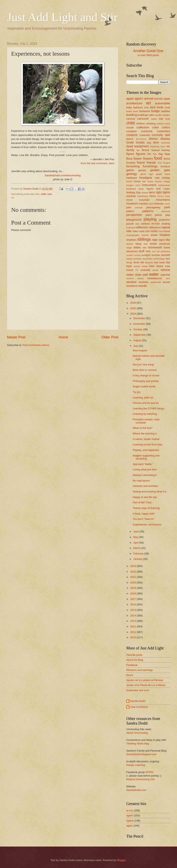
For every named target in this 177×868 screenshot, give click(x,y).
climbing (151, 124)
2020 (133, 583)
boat (168, 107)
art (149, 103)
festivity (166, 150)
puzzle (130, 224)
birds (160, 107)
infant (138, 185)
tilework (149, 263)
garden (155, 170)
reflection (142, 227)
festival (156, 150)
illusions (159, 182)
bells (147, 108)
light (159, 192)
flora (129, 158)
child (43, 194)
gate (167, 170)
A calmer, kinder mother (146, 439)
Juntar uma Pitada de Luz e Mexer (146, 685)
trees (160, 266)
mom (167, 196)
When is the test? (142, 428)
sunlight (146, 255)
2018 (133, 593)
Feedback (132, 665)
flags (167, 154)
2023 (133, 566)
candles (166, 115)
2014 (133, 616)
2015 (133, 610)
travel (145, 266)
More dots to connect (145, 370)
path (167, 207)
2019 (133, 588)
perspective (134, 215)
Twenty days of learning (146, 508)
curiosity (157, 135)
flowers (148, 158)
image (167, 181)
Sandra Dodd (138, 701)
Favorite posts (134, 655)
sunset (166, 255)
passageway (153, 207)
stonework (155, 247)
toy (168, 262)
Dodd (130, 142)
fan (138, 150)
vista (138, 275)
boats (129, 111)
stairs (137, 247)
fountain (131, 163)
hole (157, 178)
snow (153, 244)
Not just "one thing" (143, 365)
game (130, 170)
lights (166, 192)
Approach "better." (143, 464)
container (132, 131)
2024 (133, 314)
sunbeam (165, 251)
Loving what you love (145, 469)
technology (159, 259)
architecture (134, 103)
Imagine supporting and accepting (146, 457)
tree (50, 194)
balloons (138, 107)
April (136, 543)
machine (131, 196)
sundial (130, 255)
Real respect (140, 350)
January (138, 559)
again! (139, 98)
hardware (132, 178)
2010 (133, 637)
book (136, 111)
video (130, 275)
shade (154, 235)
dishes (153, 139)
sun (148, 251)
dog (149, 143)
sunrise (156, 255)
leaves (145, 193)
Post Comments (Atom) (36, 345)
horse (129, 181)
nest (151, 204)
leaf (158, 189)
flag (161, 154)
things (129, 263)
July (136, 346)
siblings (144, 239)
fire (149, 154)
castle (154, 119)
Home (63, 337)
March (137, 548)
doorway (166, 143)
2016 (133, 604)
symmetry (148, 259)
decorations (141, 139)
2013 (133, 621)
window (131, 282)
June (136, 531)
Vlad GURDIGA (139, 707)
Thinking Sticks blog (138, 744)
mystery (143, 204)
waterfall (165, 275)
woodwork (132, 286)
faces (163, 147)
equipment (141, 146)
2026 (133, 303)
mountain (144, 200)
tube (168, 266)
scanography (133, 235)
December (140, 318)
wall (145, 275)
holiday (166, 178)
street (167, 248)
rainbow (145, 224)
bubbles (166, 111)
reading (166, 224)
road (141, 231)
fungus (167, 163)
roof (161, 231)
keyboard (131, 189)
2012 (133, 626)
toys (129, 266)
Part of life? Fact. (142, 502)
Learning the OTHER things (148, 408)
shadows (131, 240)
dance (130, 139)
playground (134, 219)
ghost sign (147, 174)
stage (129, 248)
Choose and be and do (146, 403)
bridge (155, 111)
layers (150, 189)
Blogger (121, 860)
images (130, 185)
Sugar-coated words (144, 386)
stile (144, 248)
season (145, 235)
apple (167, 99)
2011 (133, 632)
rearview (131, 228)
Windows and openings (140, 670)
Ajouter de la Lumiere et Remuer (145, 680)
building (132, 115)
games (142, 170)
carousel (143, 119)
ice (144, 181)
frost (160, 163)
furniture (165, 166)
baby (129, 107)
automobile (162, 103)
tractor (137, 266)
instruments (164, 185)
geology (132, 174)
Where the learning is (145, 434)
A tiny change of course (146, 375)
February (139, 554)
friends (151, 162)
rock (147, 231)
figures (141, 154)
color (156, 127)
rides (135, 231)
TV (137, 270)
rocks (154, 231)
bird (153, 107)
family (130, 150)
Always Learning (136, 765)
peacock (166, 211)
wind (168, 279)
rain (137, 224)
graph (159, 174)
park (129, 207)
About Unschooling (137, 733)
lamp (141, 189)
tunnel (130, 270)
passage (139, 208)
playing (150, 219)
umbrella (145, 270)
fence (146, 150)
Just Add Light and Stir (62, 17)
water (154, 274)
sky (168, 240)
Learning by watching (145, 414)
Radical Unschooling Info (140, 779)
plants (158, 215)
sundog (137, 255)
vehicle (165, 270)
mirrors (160, 196)
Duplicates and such (138, 690)
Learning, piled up (143, 398)
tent (168, 259)
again (130, 98)
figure (130, 154)
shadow (165, 235)
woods (166, 282)
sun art (156, 251)
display (165, 139)
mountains (163, 200)
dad (167, 135)
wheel (140, 278)
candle (158, 115)
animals (159, 99)
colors (166, 127)
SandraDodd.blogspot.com (141, 754)
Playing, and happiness (146, 450)
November (140, 324)
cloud (167, 124)
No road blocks (141, 481)
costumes (163, 131)
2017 (133, 599)
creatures (145, 135)
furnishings (150, 166)
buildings (143, 115)
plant (149, 215)
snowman (165, 244)
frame (141, 162)
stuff (142, 251)
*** (13, 198)
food (158, 158)
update (156, 270)
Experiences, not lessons (147, 525)
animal (149, 98)
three (137, 262)
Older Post (110, 337)
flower (138, 158)
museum (132, 203)
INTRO (150, 772)
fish (155, 154)
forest (167, 159)
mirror (153, 196)
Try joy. (137, 392)
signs (162, 240)
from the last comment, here (97, 163)
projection (164, 220)
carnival (131, 119)
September (140, 335)
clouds (130, 127)
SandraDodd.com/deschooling (63, 175)
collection (143, 127)
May (136, 537)
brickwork (145, 111)
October (138, 329)
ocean (167, 204)
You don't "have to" (143, 519)
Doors (130, 675)
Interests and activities (145, 486)
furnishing (133, 166)
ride (129, 231)
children (141, 124)
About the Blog (135, 660)
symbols (137, 259)
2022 (133, 572)
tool (156, 262)
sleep (139, 244)
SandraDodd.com (136, 790)
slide (146, 244)
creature (132, 135)
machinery (143, 196)
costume (147, 131)
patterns (148, 211)
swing (129, 259)
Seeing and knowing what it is (150, 492)
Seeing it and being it (145, 475)
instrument (149, 185)
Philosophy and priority (146, 381)
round (167, 231)
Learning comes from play (147, 444)
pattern (130, 211)
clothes (160, 124)
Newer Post (16, 337)
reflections (155, 227)
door (156, 142)
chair (168, 119)
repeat (166, 227)
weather (130, 279)
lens (152, 192)
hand (167, 174)
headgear (146, 178)
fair (168, 146)
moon (129, 200)
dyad (130, 146)
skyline (130, 244)
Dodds (140, 142)
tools (162, 262)
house (137, 181)
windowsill (156, 282)
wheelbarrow (155, 278)
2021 (133, 577)
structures (132, 251)
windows (143, 282)
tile (142, 262)
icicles (150, 181)
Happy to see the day (145, 497)
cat (161, 119)
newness (159, 204)
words (143, 286)
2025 (133, 308)
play (168, 215)
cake (151, 115)
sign (155, 240)
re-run (156, 223)
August (138, 340)
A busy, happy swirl (143, 514)
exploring (155, 146)
